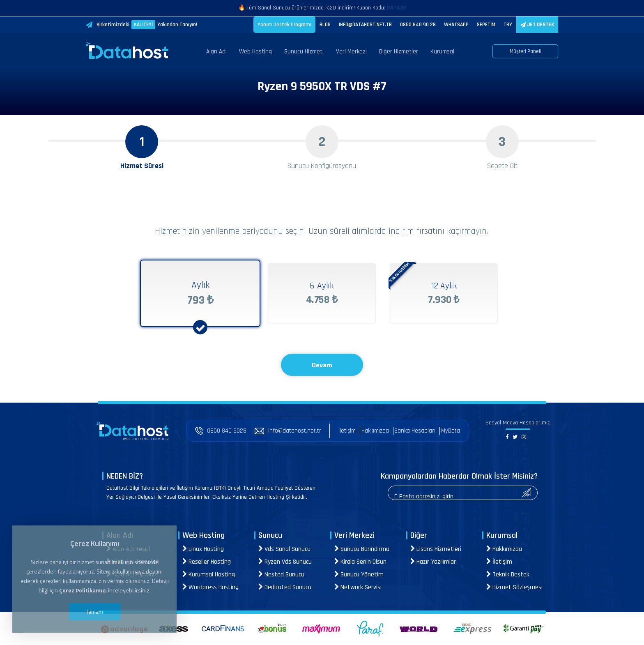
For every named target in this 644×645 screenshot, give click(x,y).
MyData (451, 431)
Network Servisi (358, 587)
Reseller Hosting (207, 562)
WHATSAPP (456, 25)
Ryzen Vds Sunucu (285, 562)
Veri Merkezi (351, 52)
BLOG (325, 25)
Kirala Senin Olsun (360, 562)
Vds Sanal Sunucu (284, 549)
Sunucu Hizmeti (304, 52)
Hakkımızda (375, 431)
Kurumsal (442, 52)
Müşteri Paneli (526, 51)
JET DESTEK (537, 25)
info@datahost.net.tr (288, 431)
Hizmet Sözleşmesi (514, 587)
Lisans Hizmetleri (436, 549)
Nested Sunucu (281, 575)
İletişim (347, 431)
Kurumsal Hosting (209, 575)
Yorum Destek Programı (284, 25)
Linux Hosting (203, 549)
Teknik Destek (508, 575)
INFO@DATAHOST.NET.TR (365, 25)
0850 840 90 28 (418, 25)
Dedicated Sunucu (285, 587)
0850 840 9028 (221, 431)
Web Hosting (255, 52)
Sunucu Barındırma (362, 549)
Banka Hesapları (415, 431)
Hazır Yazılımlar (433, 562)
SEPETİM (486, 25)
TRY (508, 25)
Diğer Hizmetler (399, 52)
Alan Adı (216, 52)
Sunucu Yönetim (359, 575)
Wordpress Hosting (210, 587)
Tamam (94, 612)
